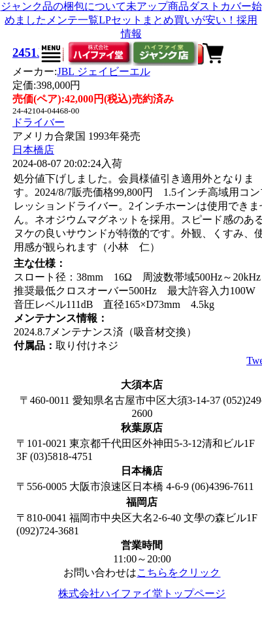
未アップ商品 (157, 6)
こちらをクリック (178, 573)
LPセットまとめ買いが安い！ (168, 20)
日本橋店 (33, 150)
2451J (28, 53)
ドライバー (39, 122)
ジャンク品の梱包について (63, 6)
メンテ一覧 (73, 20)
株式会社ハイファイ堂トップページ (142, 593)
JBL (103, 71)
